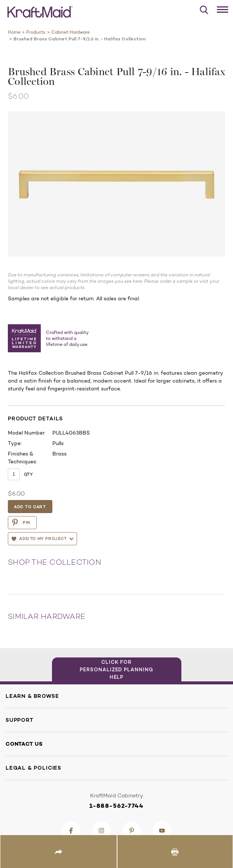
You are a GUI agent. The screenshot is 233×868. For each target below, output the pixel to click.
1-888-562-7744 (116, 806)
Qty (28, 474)
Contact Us (24, 744)
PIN (21, 522)
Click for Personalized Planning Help (116, 669)
